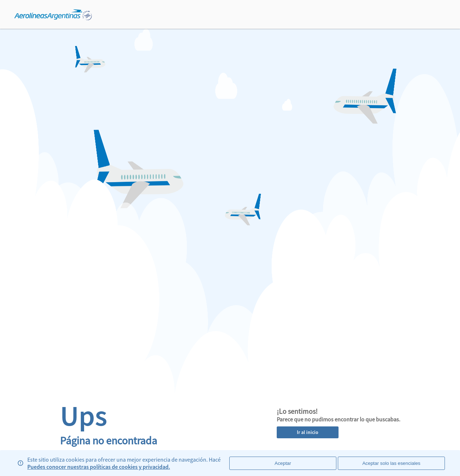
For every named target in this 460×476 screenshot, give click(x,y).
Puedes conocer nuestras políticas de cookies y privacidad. (99, 467)
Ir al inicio (308, 432)
